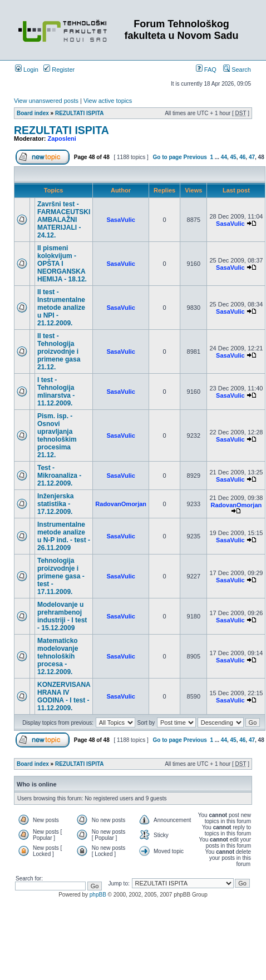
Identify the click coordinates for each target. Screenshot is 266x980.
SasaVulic (121, 220)
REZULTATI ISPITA (80, 113)
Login (27, 70)
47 (252, 157)
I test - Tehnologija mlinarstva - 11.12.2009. (56, 392)
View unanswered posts (46, 101)
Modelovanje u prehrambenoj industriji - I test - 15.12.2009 (62, 616)
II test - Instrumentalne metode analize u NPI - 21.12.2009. (61, 308)
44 (224, 157)
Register (59, 70)
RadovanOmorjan (121, 504)
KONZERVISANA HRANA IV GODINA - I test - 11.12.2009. (64, 696)
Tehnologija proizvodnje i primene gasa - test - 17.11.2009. (61, 576)
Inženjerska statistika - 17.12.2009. (55, 504)
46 (242, 157)
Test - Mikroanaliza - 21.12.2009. (59, 476)
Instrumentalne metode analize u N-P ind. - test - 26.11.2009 (64, 536)
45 (233, 157)
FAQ (206, 70)
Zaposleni (62, 138)
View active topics (108, 101)
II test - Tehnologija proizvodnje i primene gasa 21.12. (59, 352)
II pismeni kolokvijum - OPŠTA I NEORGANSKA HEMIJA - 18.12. (62, 264)
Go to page (168, 157)
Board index (33, 113)
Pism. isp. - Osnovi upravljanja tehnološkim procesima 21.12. (57, 435)
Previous (195, 157)
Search (237, 70)
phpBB (98, 895)
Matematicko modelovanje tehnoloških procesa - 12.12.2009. (58, 656)
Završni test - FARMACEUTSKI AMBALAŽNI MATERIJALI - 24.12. (64, 220)
